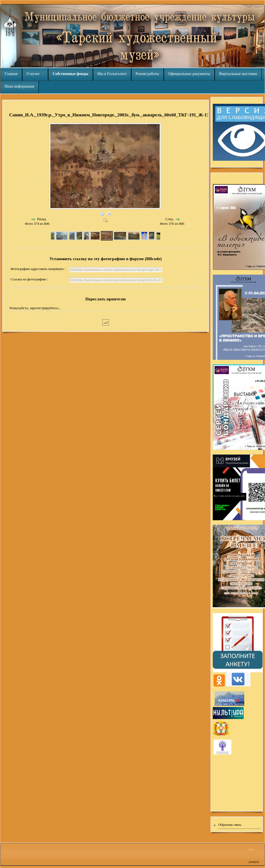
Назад (42, 219)
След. (170, 219)
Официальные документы (189, 74)
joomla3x (254, 862)
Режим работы (147, 74)
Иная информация (19, 86)
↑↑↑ (251, 850)
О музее (33, 74)
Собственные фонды (70, 74)
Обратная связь (230, 825)
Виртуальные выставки (238, 74)
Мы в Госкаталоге (112, 74)
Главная (11, 74)
